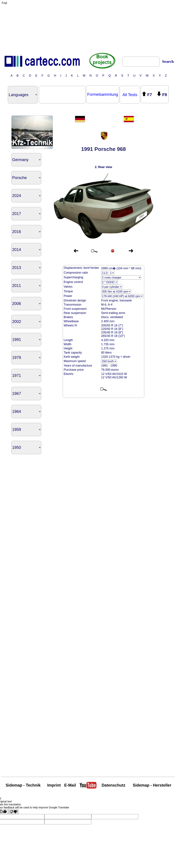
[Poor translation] (13, 812)
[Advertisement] (89, 28)
